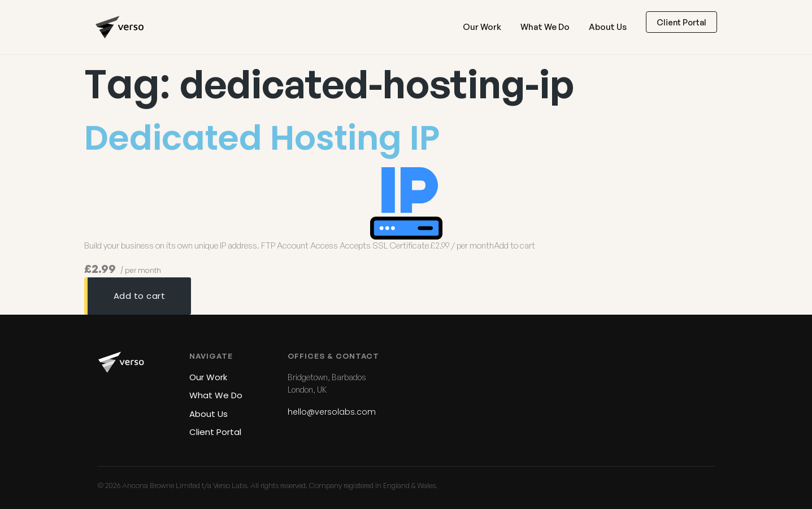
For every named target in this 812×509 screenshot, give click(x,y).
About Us (608, 27)
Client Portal (681, 22)
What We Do (545, 27)
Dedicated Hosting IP (262, 138)
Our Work (482, 27)
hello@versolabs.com (332, 412)
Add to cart (140, 296)
